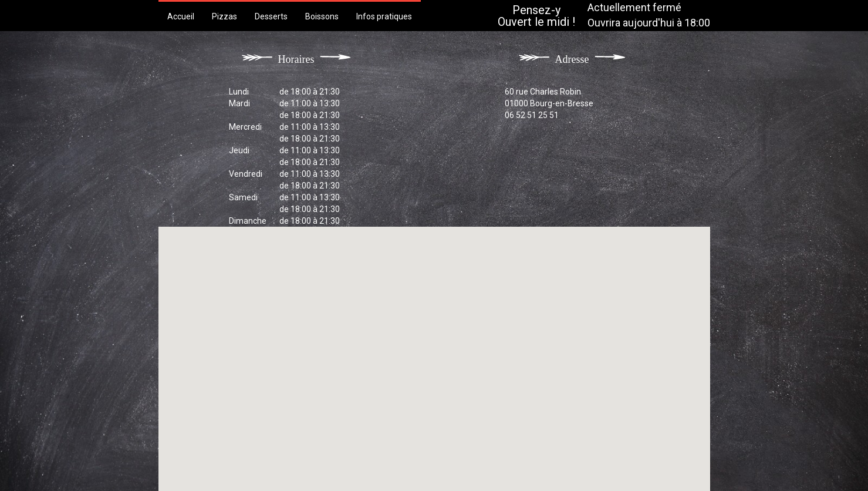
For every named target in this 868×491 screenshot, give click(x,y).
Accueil (181, 16)
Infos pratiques (384, 16)
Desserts (271, 16)
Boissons (322, 16)
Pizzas (224, 16)
